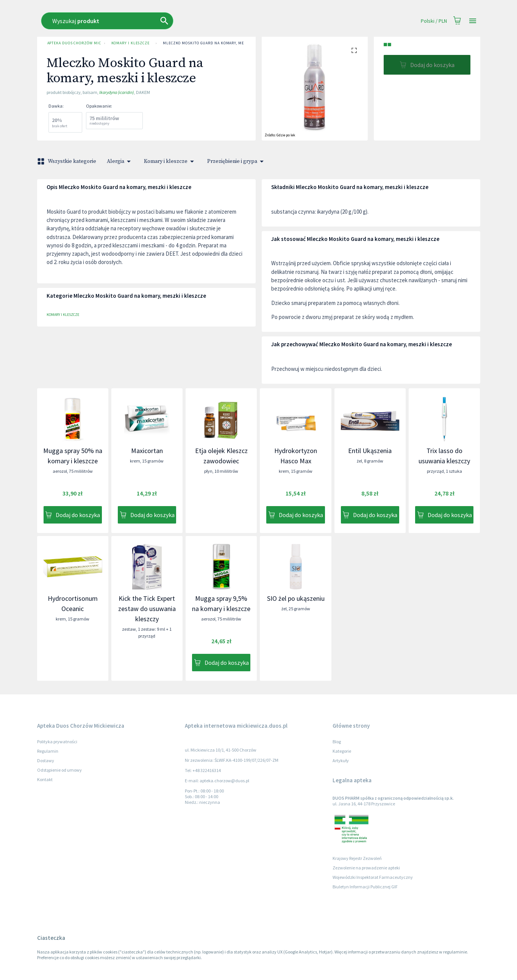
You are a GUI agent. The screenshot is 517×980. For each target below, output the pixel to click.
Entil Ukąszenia (370, 451)
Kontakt (45, 779)
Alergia (120, 161)
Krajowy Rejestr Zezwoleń (357, 858)
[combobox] (181, 21)
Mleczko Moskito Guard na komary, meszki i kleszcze (219, 43)
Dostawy (46, 760)
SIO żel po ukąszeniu (296, 598)
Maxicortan (147, 451)
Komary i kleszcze (130, 43)
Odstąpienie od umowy (59, 770)
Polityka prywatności (57, 742)
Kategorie (342, 751)
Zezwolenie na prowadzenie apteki (366, 868)
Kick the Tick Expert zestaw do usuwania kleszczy (147, 609)
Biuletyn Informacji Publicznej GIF (365, 887)
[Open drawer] (473, 21)
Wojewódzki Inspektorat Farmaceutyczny (373, 877)
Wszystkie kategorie (67, 161)
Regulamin (48, 751)
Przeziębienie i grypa (237, 161)
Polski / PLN (434, 21)
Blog (337, 742)
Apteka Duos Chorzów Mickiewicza (73, 43)
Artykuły (341, 760)
